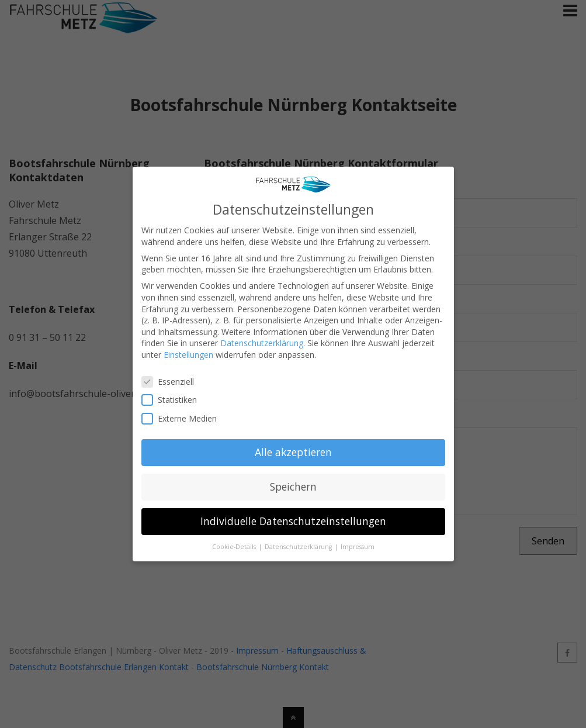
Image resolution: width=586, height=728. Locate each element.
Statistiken (174, 396)
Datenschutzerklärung (262, 339)
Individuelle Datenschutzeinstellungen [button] (293, 517)
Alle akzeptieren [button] (293, 448)
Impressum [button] (358, 543)
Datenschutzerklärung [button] (299, 543)
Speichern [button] (293, 482)
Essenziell (173, 377)
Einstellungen (188, 351)
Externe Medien (184, 414)
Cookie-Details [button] (235, 543)
